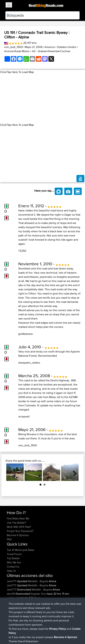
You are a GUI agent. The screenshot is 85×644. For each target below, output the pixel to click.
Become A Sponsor (18, 535)
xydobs (11, 598)
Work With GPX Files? (19, 527)
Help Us (11, 571)
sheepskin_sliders (29, 363)
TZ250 (22, 251)
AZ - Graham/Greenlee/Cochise (51, 51)
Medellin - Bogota (38, 581)
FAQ (9, 539)
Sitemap (39, 631)
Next (74, 472)
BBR (31, 598)
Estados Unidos (67, 47)
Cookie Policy (71, 631)
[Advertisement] (42, 99)
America (49, 47)
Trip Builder (13, 558)
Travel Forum (14, 554)
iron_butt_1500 (13, 47)
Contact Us (13, 567)
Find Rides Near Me (18, 518)
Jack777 (12, 581)
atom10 (11, 594)
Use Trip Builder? (16, 523)
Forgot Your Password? (20, 531)
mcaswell (24, 417)
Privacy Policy (53, 631)
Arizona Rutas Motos (17, 51)
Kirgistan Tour (38, 594)
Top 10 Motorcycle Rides (21, 550)
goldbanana (25, 334)
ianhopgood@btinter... (19, 602)
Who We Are (14, 562)
